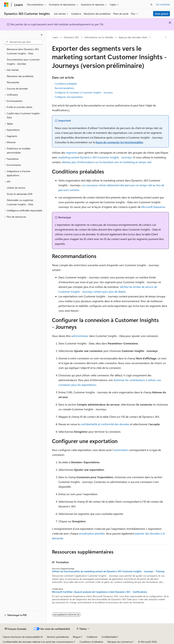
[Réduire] (42, 35)
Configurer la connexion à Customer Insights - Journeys (84, 92)
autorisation (121, 450)
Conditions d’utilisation (91, 642)
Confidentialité (109, 637)
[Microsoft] (6, 5)
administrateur (80, 336)
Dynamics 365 (71, 37)
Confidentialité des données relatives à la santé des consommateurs (38, 642)
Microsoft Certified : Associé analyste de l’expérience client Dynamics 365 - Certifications (99, 592)
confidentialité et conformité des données (105, 424)
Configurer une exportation (69, 97)
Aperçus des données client (133, 37)
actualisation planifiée (92, 533)
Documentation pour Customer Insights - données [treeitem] (23, 62)
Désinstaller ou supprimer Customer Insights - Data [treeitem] (20, 202)
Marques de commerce (119, 642)
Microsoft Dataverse (153, 207)
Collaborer (92, 637)
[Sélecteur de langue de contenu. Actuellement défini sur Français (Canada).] (16, 629)
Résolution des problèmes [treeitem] (20, 76)
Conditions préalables (66, 84)
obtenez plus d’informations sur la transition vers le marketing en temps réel (106, 162)
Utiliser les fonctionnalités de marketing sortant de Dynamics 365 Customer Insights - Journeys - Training (108, 571)
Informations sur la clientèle (99, 37)
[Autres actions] (166, 38)
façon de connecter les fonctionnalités (119, 142)
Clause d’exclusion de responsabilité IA (23, 637)
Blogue (76, 637)
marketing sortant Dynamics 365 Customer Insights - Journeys (95, 157)
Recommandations (64, 88)
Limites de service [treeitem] (16, 188)
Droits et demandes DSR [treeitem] (20, 194)
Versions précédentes (58, 637)
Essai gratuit (162, 14)
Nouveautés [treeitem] (13, 82)
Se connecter (163, 4)
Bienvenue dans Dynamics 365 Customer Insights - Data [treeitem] (23, 51)
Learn (55, 37)
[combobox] (23, 42)
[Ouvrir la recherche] (151, 5)
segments (72, 153)
